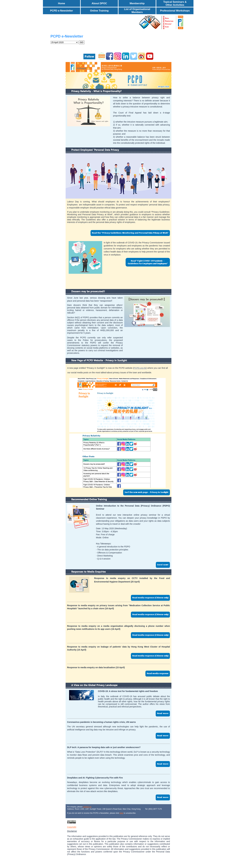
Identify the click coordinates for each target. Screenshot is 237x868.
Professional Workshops (175, 11)
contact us (87, 807)
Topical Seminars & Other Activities (175, 3)
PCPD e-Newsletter (62, 11)
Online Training (99, 11)
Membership (137, 3)
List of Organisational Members (137, 11)
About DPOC (99, 3)
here (122, 813)
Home (62, 3)
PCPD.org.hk (140, 368)
